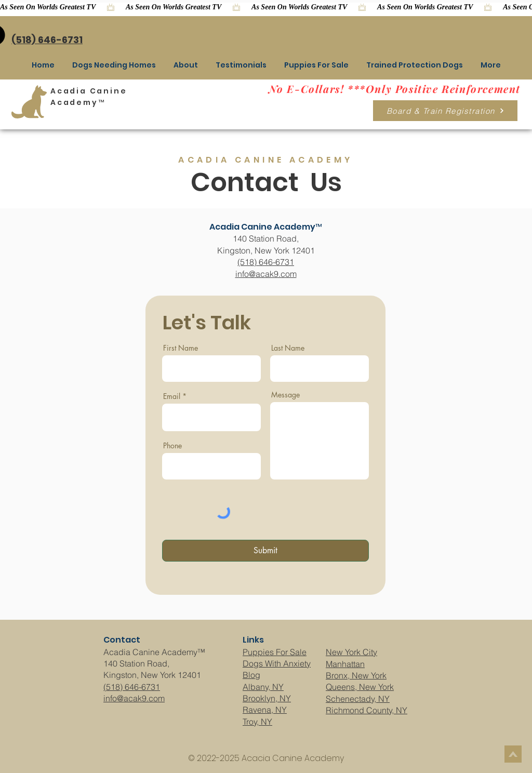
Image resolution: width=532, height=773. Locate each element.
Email (172, 396)
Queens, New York (360, 687)
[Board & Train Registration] (445, 111)
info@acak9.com (266, 274)
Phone (172, 446)
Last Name (288, 348)
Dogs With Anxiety (277, 663)
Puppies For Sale (275, 652)
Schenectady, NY (358, 699)
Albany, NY (263, 687)
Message (285, 395)
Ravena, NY (265, 710)
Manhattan (345, 664)
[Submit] (265, 551)
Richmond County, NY (367, 710)
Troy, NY (257, 722)
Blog (251, 675)
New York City (351, 652)
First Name (181, 348)
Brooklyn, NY (267, 698)
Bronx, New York (356, 675)
